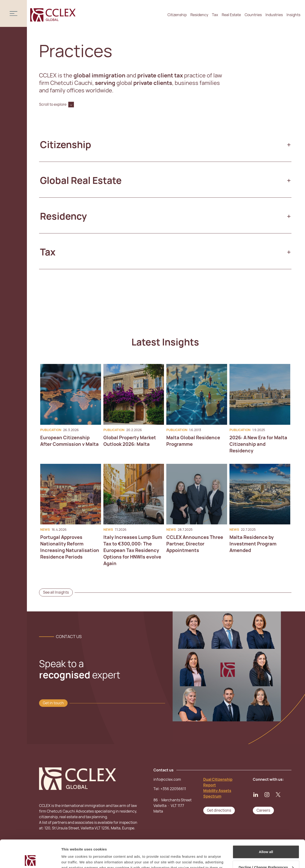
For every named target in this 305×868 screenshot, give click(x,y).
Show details (72, 859)
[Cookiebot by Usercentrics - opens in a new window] (30, 859)
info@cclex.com (167, 779)
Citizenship (177, 15)
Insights (293, 15)
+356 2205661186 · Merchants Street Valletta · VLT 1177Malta (172, 800)
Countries (253, 15)
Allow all (266, 824)
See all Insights (56, 592)
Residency (199, 15)
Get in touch (53, 703)
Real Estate (231, 15)
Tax (215, 15)
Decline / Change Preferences (266, 840)
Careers (263, 810)
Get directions (219, 810)
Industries (274, 15)
